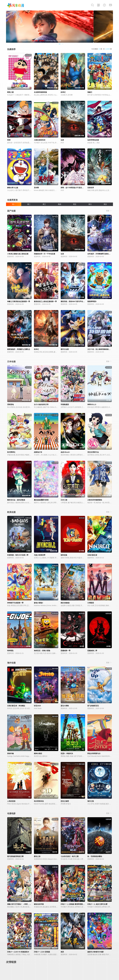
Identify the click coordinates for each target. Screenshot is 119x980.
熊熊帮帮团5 (92, 301)
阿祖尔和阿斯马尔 (94, 753)
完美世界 (91, 188)
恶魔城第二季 (92, 651)
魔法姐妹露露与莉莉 (41, 500)
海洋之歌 (91, 801)
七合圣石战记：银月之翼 (70, 856)
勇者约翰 (10, 753)
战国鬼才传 (38, 452)
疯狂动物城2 (65, 603)
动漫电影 (11, 813)
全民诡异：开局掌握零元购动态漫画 (100, 254)
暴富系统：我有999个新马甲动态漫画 (74, 301)
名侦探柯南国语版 (40, 92)
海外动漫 (11, 663)
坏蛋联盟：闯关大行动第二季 (18, 555)
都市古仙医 (65, 349)
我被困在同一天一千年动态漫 (45, 254)
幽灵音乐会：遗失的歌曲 (16, 500)
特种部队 (10, 651)
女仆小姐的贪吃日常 (41, 404)
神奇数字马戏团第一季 (15, 603)
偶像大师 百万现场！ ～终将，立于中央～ (22, 904)
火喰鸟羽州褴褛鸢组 (95, 500)
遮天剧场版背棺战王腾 (15, 856)
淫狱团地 (10, 404)
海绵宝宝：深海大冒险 (42, 651)
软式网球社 (11, 452)
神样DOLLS (92, 404)
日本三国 (64, 500)
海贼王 (90, 92)
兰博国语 (91, 603)
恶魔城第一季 (66, 651)
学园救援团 (65, 404)
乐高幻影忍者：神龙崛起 (16, 706)
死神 (9, 140)
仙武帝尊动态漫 (93, 140)
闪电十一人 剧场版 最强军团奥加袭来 (74, 904)
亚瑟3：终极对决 (67, 753)
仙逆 (62, 140)
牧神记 (36, 349)
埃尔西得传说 (39, 801)
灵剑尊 (36, 188)
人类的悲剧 (11, 801)
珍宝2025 (37, 706)
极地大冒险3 (38, 603)
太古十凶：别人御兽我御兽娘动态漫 (100, 349)
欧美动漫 (11, 512)
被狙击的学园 (39, 904)
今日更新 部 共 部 (102, 49)
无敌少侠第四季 (40, 555)
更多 (109, 211)
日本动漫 (11, 362)
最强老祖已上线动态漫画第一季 (45, 301)
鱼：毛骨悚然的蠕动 (95, 856)
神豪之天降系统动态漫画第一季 (19, 301)
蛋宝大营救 (65, 706)
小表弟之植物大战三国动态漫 (18, 254)
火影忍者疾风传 (40, 140)
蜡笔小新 (10, 92)
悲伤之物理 (65, 801)
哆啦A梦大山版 (13, 188)
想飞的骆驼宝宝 (93, 706)
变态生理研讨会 (93, 452)
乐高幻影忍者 (92, 555)
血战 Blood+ (65, 452)
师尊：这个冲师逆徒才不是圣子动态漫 (74, 188)
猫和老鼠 (64, 555)
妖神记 (63, 92)
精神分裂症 (38, 753)
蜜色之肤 (37, 856)
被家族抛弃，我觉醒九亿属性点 (19, 349)
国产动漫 (11, 211)
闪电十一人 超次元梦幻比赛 (97, 904)
